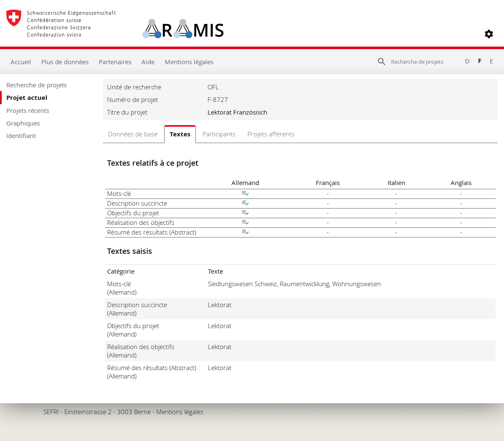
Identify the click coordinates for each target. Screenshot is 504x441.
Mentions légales (189, 62)
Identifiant (21, 136)
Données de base (133, 134)
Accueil (21, 62)
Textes (180, 134)
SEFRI (51, 412)
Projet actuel (27, 98)
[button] (489, 34)
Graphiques (23, 123)
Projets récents (28, 110)
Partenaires (115, 62)
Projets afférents (271, 134)
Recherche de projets (37, 85)
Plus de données (65, 62)
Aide (148, 62)
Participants (219, 134)
